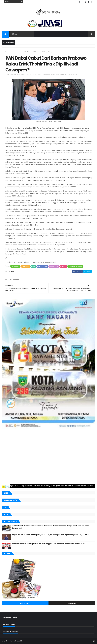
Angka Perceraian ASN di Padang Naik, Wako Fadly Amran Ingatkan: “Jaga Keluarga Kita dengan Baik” (50, 535)
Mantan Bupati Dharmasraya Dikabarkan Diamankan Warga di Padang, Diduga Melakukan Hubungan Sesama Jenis (50, 527)
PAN (26, 52)
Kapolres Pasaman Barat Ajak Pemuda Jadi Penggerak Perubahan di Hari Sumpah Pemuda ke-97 (48, 544)
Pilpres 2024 (42, 52)
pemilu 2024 (33, 52)
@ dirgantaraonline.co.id (13, 641)
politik (48, 52)
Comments (72, 603)
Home (7, 52)
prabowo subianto (57, 52)
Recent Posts (25, 603)
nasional (21, 52)
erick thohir (14, 52)
